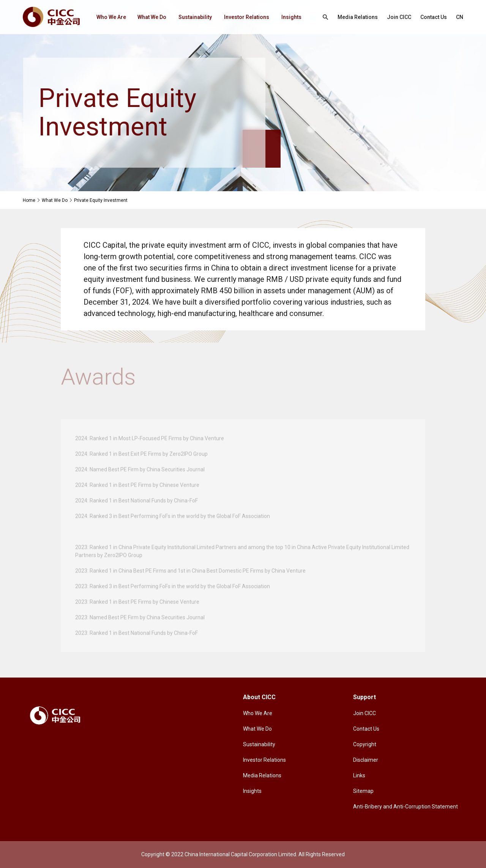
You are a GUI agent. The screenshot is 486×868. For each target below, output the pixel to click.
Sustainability (195, 17)
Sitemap (363, 791)
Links (359, 775)
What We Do (152, 17)
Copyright (365, 744)
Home (29, 200)
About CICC (259, 697)
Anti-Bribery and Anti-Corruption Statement (406, 807)
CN (460, 17)
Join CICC (399, 17)
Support (364, 697)
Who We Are (111, 17)
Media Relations (358, 17)
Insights (291, 17)
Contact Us (434, 17)
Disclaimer (366, 760)
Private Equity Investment (101, 200)
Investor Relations (247, 17)
